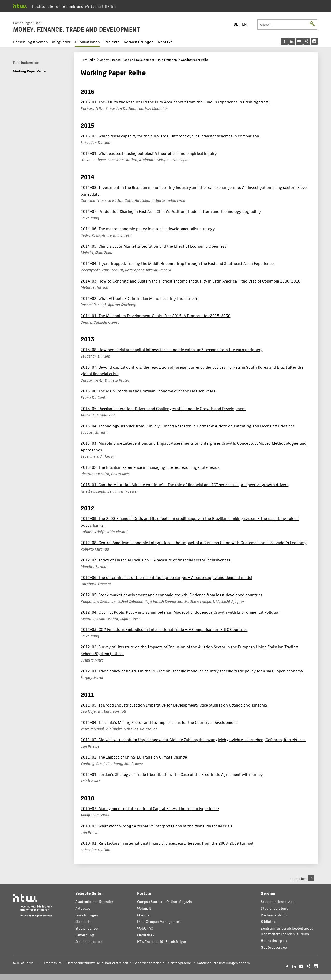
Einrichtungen (87, 915)
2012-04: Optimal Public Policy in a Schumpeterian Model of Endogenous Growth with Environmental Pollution (181, 612)
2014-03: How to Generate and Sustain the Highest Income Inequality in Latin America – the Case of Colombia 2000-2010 (191, 281)
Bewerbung (85, 935)
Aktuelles (83, 908)
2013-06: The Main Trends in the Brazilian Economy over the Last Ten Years (148, 391)
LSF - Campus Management (159, 921)
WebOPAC (145, 928)
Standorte (83, 921)
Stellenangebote (89, 942)
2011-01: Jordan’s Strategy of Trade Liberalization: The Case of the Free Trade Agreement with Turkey (172, 774)
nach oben (302, 878)
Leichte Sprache (179, 963)
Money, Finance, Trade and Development (127, 60)
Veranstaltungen (139, 42)
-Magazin (164, 901)
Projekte (112, 42)
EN (245, 24)
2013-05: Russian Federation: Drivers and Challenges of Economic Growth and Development (163, 408)
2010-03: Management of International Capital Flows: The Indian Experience (150, 808)
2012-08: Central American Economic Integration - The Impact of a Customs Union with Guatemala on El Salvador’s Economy (194, 542)
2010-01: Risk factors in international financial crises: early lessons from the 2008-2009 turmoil (167, 843)
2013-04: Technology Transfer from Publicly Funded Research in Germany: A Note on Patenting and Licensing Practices (188, 426)
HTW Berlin (88, 60)
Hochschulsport (274, 941)
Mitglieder (61, 42)
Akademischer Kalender (94, 901)
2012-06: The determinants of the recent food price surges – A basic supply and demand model (166, 577)
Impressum (53, 963)
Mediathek (146, 935)
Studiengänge (87, 928)
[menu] (299, 41)
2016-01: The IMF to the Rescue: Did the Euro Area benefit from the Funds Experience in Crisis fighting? (175, 102)
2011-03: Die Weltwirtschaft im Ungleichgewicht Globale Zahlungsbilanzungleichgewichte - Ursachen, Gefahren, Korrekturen (193, 740)
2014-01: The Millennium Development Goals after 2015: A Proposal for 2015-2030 (156, 315)
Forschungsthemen (31, 42)
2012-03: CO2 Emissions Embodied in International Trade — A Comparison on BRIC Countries (164, 629)
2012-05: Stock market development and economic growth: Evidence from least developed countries (172, 595)
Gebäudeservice (274, 947)
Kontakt (165, 42)
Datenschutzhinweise (83, 963)
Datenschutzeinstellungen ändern (223, 963)
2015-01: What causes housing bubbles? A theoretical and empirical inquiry (149, 153)
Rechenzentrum (274, 915)
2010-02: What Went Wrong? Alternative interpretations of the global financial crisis (156, 826)
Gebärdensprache (147, 963)
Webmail (144, 908)
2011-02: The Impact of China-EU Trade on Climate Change (134, 757)
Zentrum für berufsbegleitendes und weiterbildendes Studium (287, 931)
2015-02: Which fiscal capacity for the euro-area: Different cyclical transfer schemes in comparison (170, 136)
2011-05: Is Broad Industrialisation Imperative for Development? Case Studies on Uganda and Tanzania (174, 705)
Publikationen (87, 42)
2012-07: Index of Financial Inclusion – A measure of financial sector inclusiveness (155, 560)
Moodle (143, 915)
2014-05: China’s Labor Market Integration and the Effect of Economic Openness (153, 246)
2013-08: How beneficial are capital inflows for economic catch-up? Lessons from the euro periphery (172, 349)
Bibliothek (269, 921)
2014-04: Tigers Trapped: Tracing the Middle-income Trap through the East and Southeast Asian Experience (177, 263)
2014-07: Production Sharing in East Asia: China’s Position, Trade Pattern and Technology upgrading (171, 211)
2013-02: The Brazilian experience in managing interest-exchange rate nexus (150, 467)
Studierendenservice (278, 901)
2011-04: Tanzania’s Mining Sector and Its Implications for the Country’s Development (159, 722)
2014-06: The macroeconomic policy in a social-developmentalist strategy (148, 229)
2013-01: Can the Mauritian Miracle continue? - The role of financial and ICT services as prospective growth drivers (185, 484)
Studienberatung (275, 908)
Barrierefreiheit (117, 963)
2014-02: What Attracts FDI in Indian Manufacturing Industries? (139, 298)
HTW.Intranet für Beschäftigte (162, 942)
